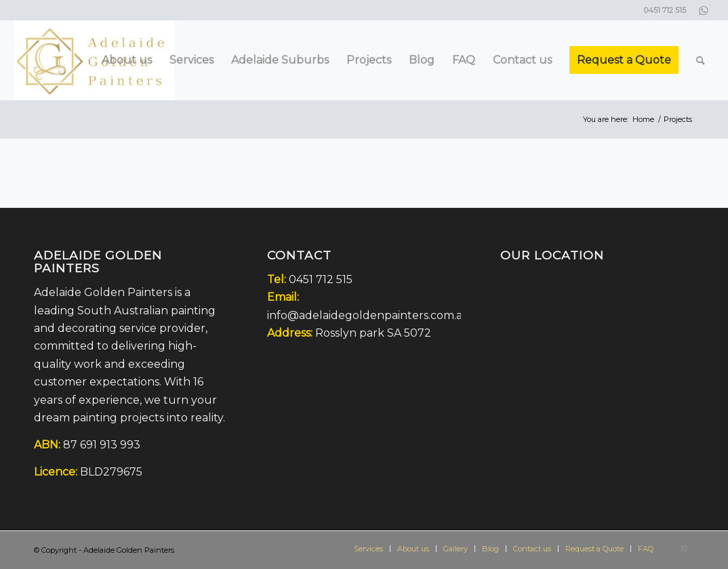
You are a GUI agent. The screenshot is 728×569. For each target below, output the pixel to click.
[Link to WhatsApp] (704, 10)
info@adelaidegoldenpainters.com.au (369, 315)
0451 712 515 (321, 279)
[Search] (701, 60)
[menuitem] (127, 60)
